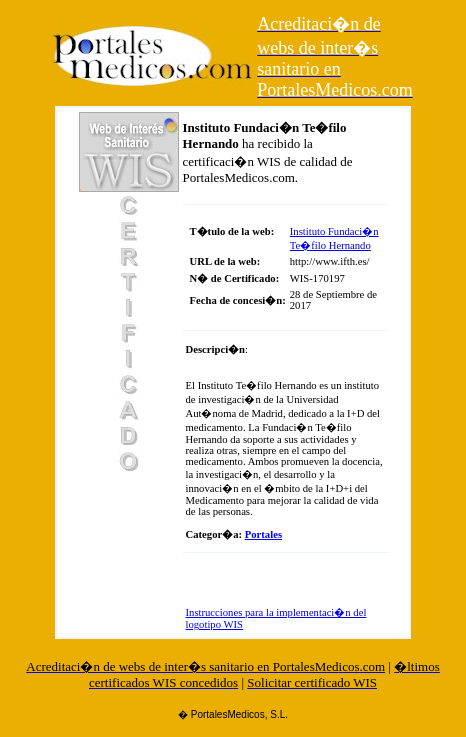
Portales (263, 534)
